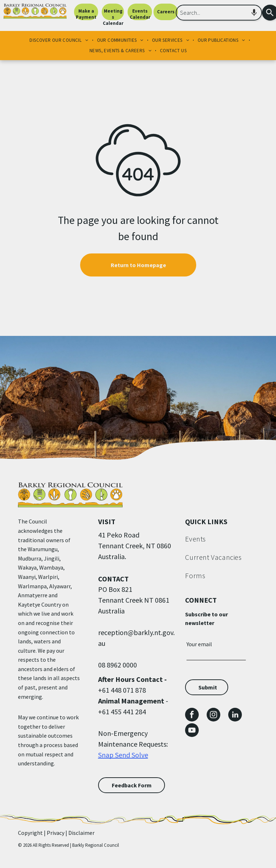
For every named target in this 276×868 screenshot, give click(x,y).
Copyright (30, 833)
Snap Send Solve (123, 755)
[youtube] (192, 731)
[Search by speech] (254, 13)
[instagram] (213, 716)
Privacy (56, 833)
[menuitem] (59, 40)
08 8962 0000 (118, 665)
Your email (199, 644)
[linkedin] (235, 716)
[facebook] (192, 716)
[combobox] (219, 13)
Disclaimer (81, 833)
